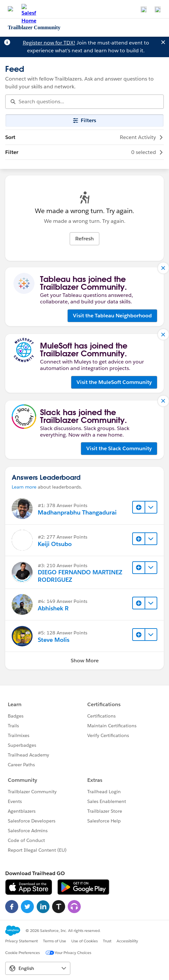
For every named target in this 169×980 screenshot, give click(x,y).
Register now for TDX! (49, 43)
